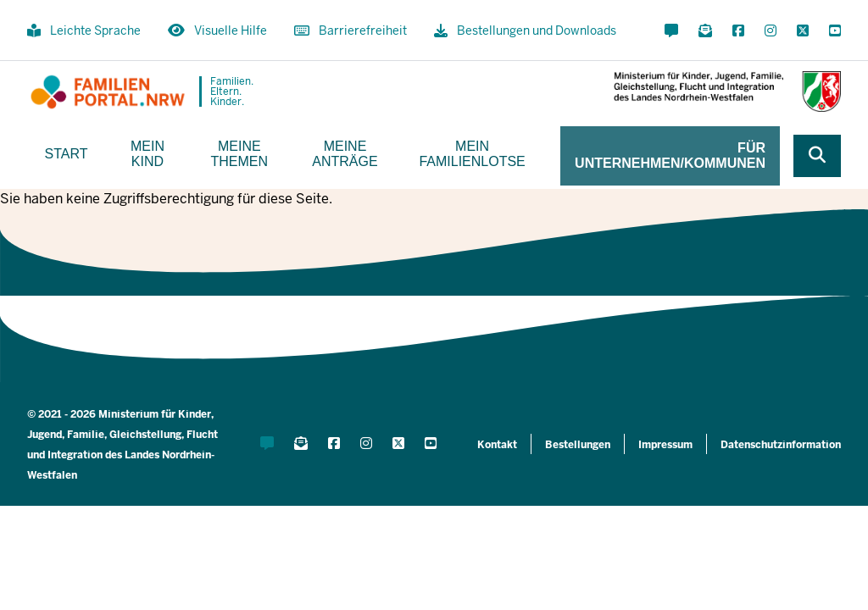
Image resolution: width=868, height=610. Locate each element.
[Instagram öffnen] (771, 31)
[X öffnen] (803, 31)
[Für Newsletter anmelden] (705, 31)
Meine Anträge (345, 154)
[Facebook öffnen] (738, 31)
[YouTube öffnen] (832, 31)
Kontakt (497, 445)
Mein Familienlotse (472, 154)
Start (67, 154)
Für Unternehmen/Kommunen (670, 155)
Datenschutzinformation (781, 445)
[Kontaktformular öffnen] (671, 31)
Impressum (665, 445)
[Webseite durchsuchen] (817, 156)
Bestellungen (578, 445)
